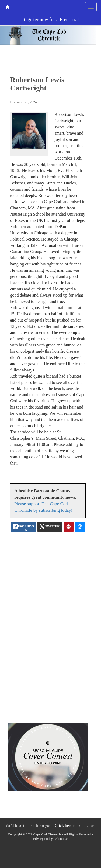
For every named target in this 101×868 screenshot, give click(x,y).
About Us (62, 839)
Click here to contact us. (75, 825)
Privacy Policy (43, 839)
